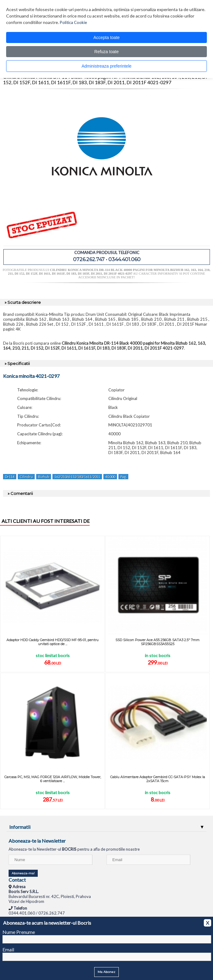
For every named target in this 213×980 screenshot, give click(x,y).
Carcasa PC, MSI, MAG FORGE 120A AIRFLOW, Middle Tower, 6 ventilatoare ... (53, 779)
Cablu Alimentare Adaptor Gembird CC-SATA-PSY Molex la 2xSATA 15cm (158, 779)
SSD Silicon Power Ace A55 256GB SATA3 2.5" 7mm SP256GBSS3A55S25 (157, 642)
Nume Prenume (19, 932)
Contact (17, 880)
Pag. (123, 477)
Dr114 (10, 477)
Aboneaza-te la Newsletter (37, 841)
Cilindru (26, 477)
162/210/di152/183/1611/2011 (77, 477)
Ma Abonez (106, 972)
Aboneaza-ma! (23, 873)
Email (8, 949)
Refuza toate (106, 52)
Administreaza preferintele (107, 66)
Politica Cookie (73, 22)
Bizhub (44, 477)
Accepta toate (106, 37)
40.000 (110, 477)
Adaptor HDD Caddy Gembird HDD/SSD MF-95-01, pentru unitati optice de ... (52, 642)
